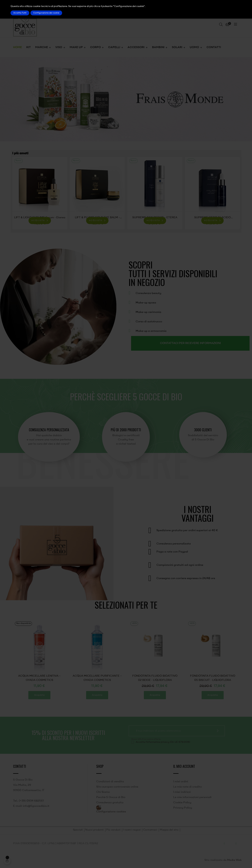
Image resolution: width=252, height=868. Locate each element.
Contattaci (150, 830)
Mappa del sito (169, 830)
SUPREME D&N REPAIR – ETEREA (155, 218)
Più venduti (113, 830)
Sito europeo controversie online (117, 787)
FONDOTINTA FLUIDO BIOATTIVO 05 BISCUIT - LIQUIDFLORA (40, 678)
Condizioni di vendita (110, 782)
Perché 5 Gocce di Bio (111, 797)
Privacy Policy (183, 808)
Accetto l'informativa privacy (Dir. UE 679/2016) (163, 742)
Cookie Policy (182, 803)
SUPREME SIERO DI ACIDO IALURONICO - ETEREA (212, 218)
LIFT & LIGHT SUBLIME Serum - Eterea (40, 218)
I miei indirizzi (182, 792)
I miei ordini (181, 782)
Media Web (234, 860)
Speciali (78, 830)
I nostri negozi (132, 830)
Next (234, 194)
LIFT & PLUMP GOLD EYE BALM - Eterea (97, 218)
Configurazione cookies (111, 812)
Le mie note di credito (188, 787)
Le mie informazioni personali (192, 797)
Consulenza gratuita (110, 803)
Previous (17, 194)
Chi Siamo (103, 792)
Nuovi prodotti (94, 830)
